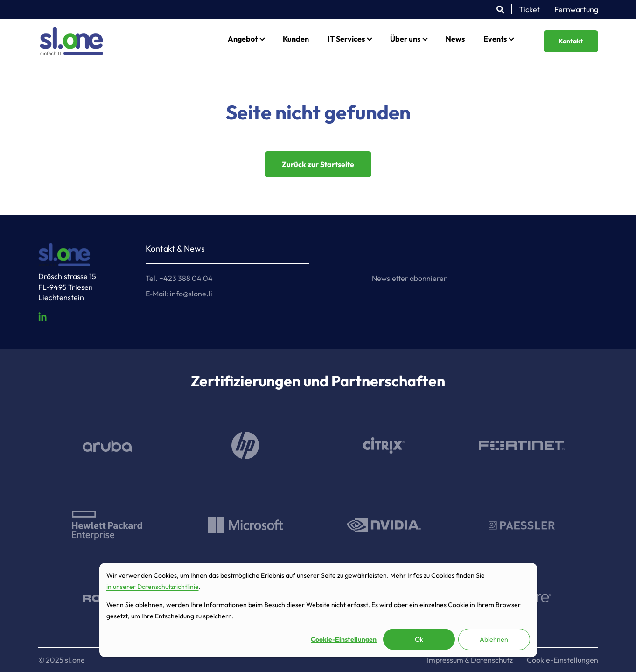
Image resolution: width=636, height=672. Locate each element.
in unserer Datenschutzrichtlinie (153, 587)
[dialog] (318, 610)
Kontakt (571, 41)
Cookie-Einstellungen (344, 639)
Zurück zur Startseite (318, 164)
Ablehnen (494, 639)
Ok (419, 639)
